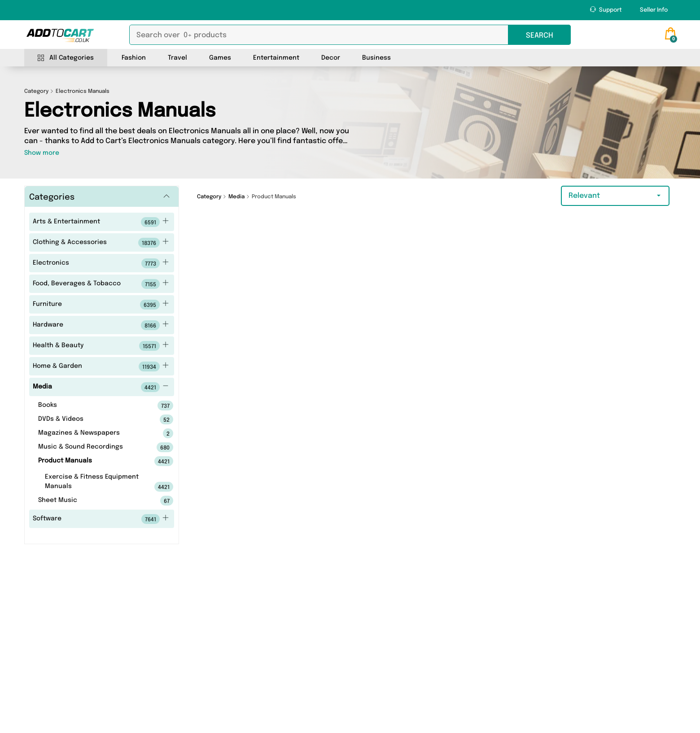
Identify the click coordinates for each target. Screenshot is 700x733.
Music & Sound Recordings (92, 447)
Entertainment (276, 58)
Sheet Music (92, 501)
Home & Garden (101, 366)
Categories (52, 197)
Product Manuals (92, 461)
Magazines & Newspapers (92, 433)
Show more (42, 153)
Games (220, 58)
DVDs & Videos (92, 419)
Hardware (101, 325)
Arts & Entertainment (101, 222)
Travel (177, 58)
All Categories (66, 58)
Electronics (101, 263)
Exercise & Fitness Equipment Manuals (95, 483)
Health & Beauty (101, 346)
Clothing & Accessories (101, 243)
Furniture (101, 305)
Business (376, 58)
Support (606, 10)
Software (101, 519)
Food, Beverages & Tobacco (101, 284)
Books (92, 406)
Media (101, 387)
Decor (331, 58)
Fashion (134, 58)
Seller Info (654, 10)
